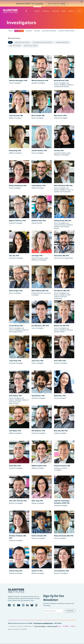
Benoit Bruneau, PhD (61, 81)
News (64, 11)
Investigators (19, 31)
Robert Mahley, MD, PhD (40, 291)
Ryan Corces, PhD (60, 116)
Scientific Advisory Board (66, 31)
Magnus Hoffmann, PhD (17, 221)
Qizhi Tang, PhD (37, 501)
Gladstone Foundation (49, 31)
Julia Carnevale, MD (16, 116)
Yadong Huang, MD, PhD (63, 221)
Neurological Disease (31, 46)
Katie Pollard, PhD (15, 396)
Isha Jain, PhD (14, 256)
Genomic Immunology (63, 42)
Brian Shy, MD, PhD (61, 431)
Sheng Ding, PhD (15, 151)
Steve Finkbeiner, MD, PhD (63, 186)
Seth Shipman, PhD (38, 431)
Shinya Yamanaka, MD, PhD (64, 536)
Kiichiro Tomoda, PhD (39, 536)
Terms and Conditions (40, 626)
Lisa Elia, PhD (59, 151)
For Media (66, 626)
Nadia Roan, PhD (60, 396)
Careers (58, 626)
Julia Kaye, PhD (37, 256)
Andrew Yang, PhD (16, 571)
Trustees (37, 31)
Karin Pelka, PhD (60, 361)
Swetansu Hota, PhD (39, 221)
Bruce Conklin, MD (38, 116)
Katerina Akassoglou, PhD (18, 81)
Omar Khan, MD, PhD (61, 256)
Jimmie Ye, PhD (37, 571)
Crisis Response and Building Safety (43, 623)
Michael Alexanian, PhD (40, 81)
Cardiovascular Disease (22, 42)
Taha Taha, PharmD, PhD (18, 501)
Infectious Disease (15, 46)
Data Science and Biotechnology (43, 42)
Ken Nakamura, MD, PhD (40, 326)
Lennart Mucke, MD (16, 326)
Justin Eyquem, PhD (39, 186)
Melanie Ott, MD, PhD (62, 326)
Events (71, 11)
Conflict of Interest (52, 626)
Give (79, 11)
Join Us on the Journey (57, 4)
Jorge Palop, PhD (15, 361)
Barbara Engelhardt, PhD (18, 186)
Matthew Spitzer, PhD (39, 466)
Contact (73, 626)
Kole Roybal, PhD (15, 431)
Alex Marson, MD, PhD (62, 291)
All (10, 42)
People (11, 31)
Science (46, 11)
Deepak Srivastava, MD (62, 466)
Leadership (29, 31)
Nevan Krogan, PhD (16, 291)
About (37, 11)
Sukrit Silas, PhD (15, 466)
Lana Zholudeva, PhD (61, 571)
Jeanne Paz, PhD (37, 361)
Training (55, 11)
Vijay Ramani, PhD (38, 396)
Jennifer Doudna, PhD (39, 151)
